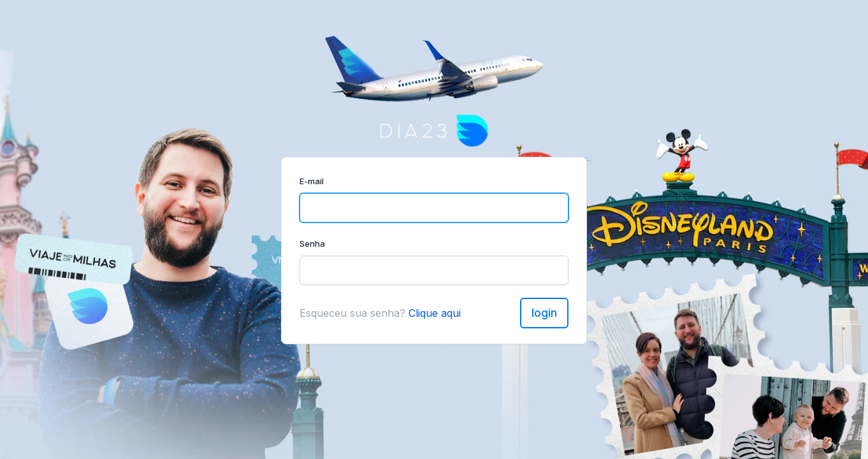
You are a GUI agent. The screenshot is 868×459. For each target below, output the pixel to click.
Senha (312, 244)
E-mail (312, 181)
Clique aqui (435, 313)
